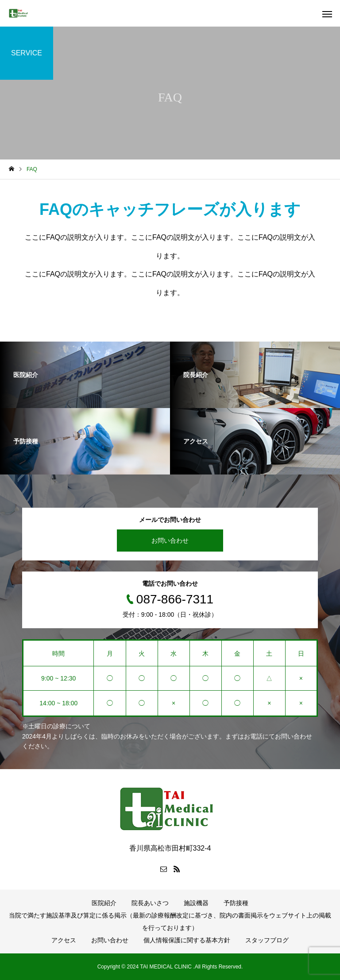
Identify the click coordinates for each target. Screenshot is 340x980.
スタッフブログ (267, 940)
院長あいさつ (150, 903)
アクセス (64, 940)
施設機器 (196, 903)
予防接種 (236, 903)
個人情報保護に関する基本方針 (187, 940)
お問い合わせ (170, 541)
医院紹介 (104, 903)
